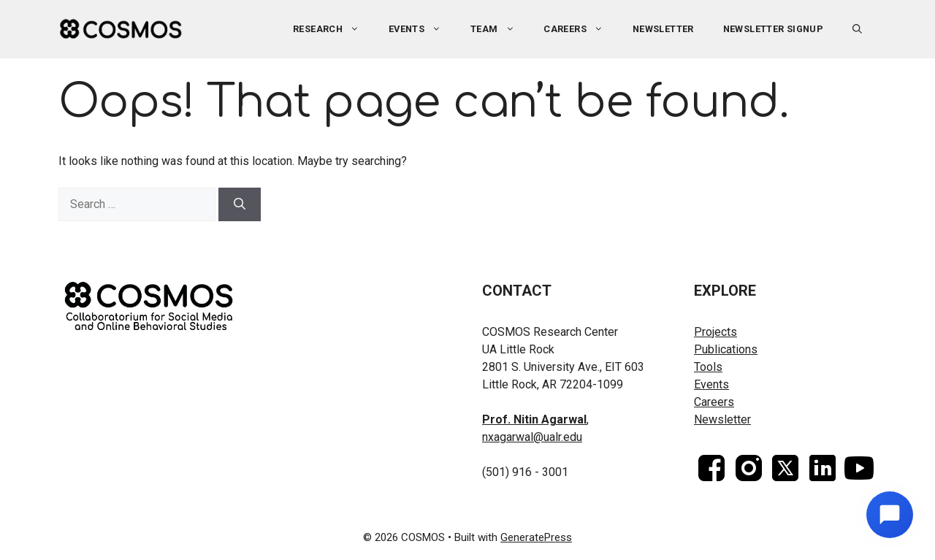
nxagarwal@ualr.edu (532, 437)
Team (500, 29)
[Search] (240, 204)
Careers (581, 29)
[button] (857, 29)
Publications (726, 349)
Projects (715, 332)
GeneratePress (536, 537)
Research (333, 29)
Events (422, 29)
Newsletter (663, 29)
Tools (708, 367)
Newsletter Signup (774, 29)
